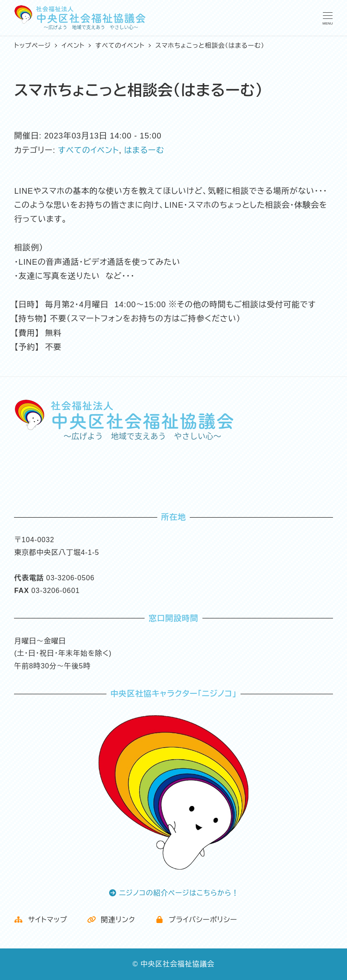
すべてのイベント (88, 150)
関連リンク (111, 920)
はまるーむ (144, 150)
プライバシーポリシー (196, 920)
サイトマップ (41, 920)
